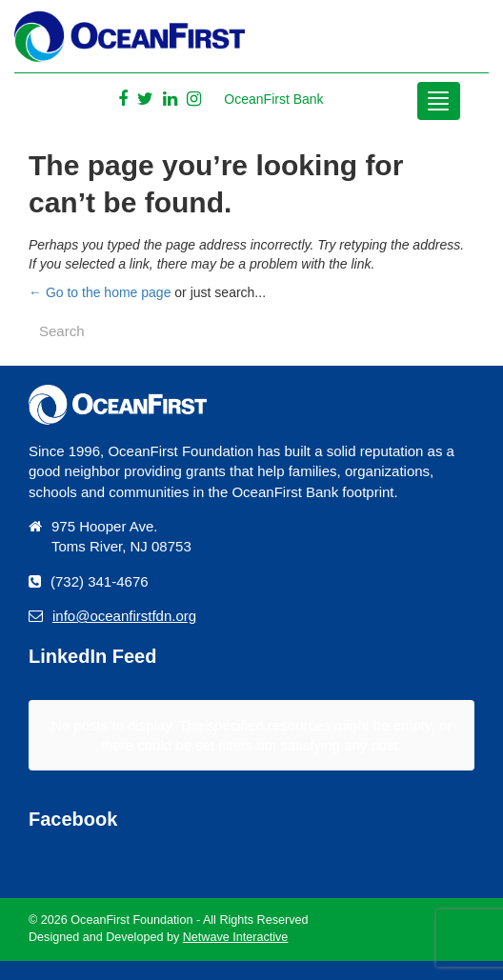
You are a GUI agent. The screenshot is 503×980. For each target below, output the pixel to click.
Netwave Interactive (236, 937)
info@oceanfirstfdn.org (124, 616)
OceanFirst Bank (273, 99)
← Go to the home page (100, 292)
